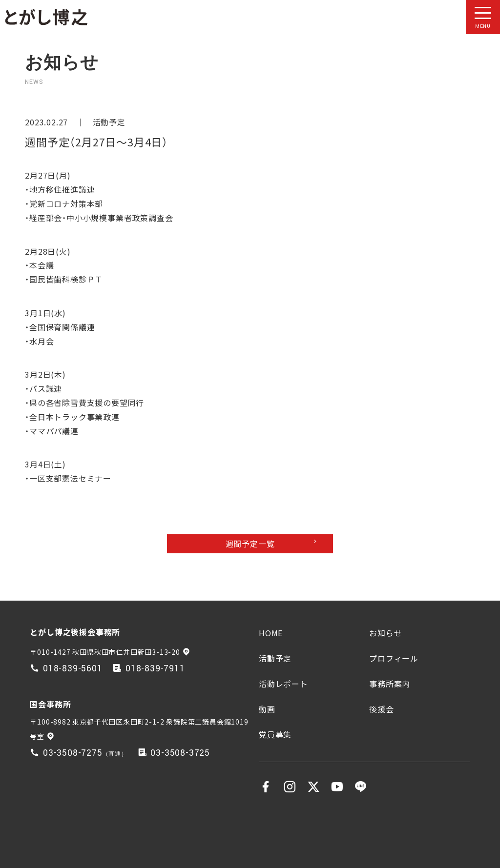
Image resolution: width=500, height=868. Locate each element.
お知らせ (385, 633)
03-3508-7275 (73, 753)
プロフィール (394, 658)
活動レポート (283, 684)
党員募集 (275, 734)
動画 (267, 709)
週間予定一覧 (250, 544)
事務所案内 (390, 684)
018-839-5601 (73, 669)
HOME (271, 633)
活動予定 (109, 122)
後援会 (381, 709)
